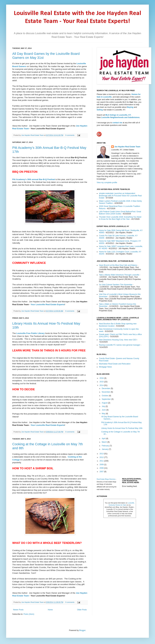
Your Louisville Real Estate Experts (48, 304)
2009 (102, 465)
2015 (102, 382)
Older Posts (82, 610)
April (104, 439)
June (104, 410)
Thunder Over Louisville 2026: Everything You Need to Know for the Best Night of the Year (120, 218)
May (104, 414)
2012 (102, 457)
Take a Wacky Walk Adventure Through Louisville (119, 275)
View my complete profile (107, 183)
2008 (102, 468)
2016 (102, 378)
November (106, 392)
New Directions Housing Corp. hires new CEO (118, 340)
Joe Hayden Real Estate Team (33, 135)
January (105, 449)
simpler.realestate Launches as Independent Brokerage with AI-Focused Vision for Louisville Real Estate (120, 196)
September (107, 399)
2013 (102, 454)
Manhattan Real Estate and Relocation (115, 364)
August (105, 403)
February (106, 446)
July (104, 406)
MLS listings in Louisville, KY (118, 115)
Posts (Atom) (29, 614)
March (105, 442)
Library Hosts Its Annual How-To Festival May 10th (122, 428)
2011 (102, 461)
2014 (102, 385)
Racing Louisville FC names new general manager (120, 345)
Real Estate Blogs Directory (106, 479)
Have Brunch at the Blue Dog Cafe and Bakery (118, 265)
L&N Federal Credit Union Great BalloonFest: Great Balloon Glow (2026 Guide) (120, 213)
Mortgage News (105, 367)
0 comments (70, 135)
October (105, 396)
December (106, 388)
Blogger (82, 630)
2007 (102, 472)
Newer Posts (18, 610)
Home (50, 610)
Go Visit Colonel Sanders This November (116, 285)
